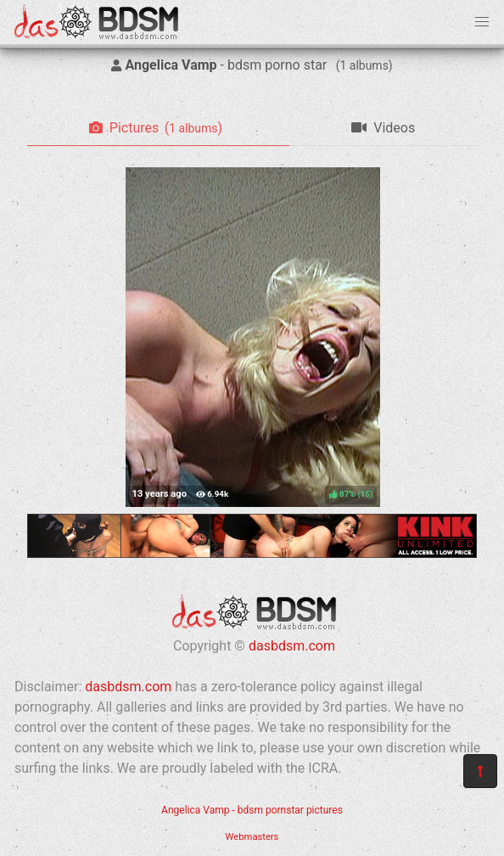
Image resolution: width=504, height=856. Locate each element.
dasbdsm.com (292, 646)
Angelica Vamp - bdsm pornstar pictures (252, 810)
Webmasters (252, 837)
